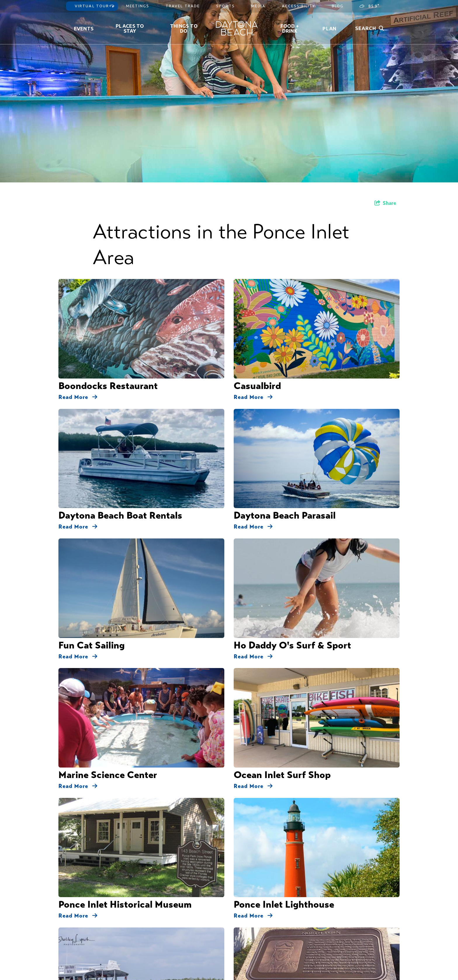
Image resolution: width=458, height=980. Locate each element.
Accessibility (299, 6)
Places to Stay (130, 28)
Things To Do (184, 28)
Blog (338, 6)
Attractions (227, 569)
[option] (229, 91)
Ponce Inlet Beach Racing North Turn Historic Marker (314, 443)
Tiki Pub (251, 518)
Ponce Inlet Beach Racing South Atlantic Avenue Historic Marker (128, 483)
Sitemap (283, 916)
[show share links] (385, 203)
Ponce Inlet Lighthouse (284, 407)
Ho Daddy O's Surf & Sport (292, 347)
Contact (283, 908)
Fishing (272, 569)
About (284, 901)
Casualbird (257, 286)
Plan (329, 28)
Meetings (138, 6)
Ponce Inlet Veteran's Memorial (301, 478)
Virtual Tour (92, 6)
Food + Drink (290, 28)
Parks (301, 569)
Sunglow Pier (87, 518)
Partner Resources (293, 946)
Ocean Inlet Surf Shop (282, 377)
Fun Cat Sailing (92, 347)
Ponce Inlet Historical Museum (125, 407)
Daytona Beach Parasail (285, 317)
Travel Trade (183, 6)
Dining (252, 569)
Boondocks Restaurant (108, 286)
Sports (225, 6)
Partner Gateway (292, 939)
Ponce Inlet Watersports (111, 438)
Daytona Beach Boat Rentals (120, 317)
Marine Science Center (108, 377)
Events (84, 28)
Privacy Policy (289, 924)
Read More (78, 298)
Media (259, 6)
